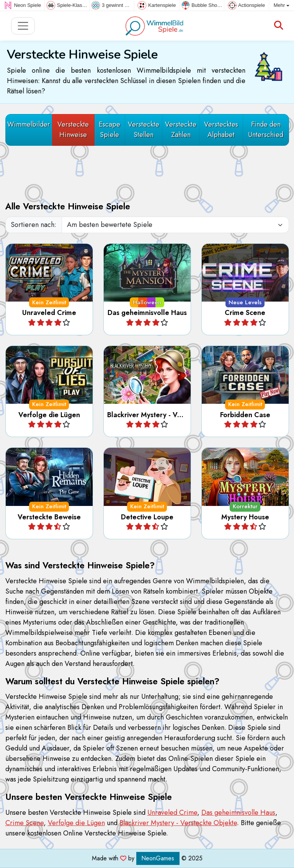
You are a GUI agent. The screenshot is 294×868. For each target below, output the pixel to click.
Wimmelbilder (29, 124)
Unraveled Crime (172, 813)
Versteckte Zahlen (181, 130)
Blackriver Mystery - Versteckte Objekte (178, 823)
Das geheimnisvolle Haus (238, 813)
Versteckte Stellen (144, 130)
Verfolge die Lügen (76, 823)
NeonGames (158, 858)
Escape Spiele (109, 130)
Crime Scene (24, 823)
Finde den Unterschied (266, 130)
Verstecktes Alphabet (221, 130)
